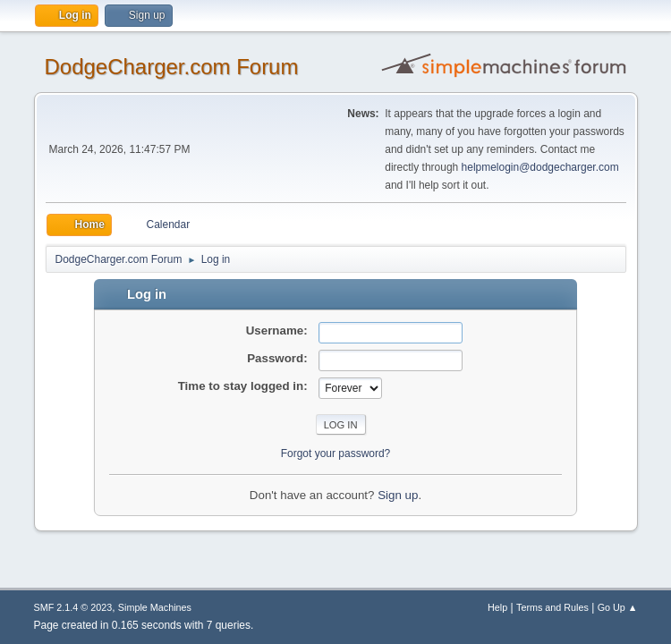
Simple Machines (155, 607)
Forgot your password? (336, 453)
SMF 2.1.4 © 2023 (73, 607)
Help (497, 607)
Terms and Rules (552, 607)
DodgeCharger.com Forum (172, 67)
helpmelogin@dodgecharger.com (540, 167)
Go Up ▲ (618, 607)
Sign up (398, 495)
